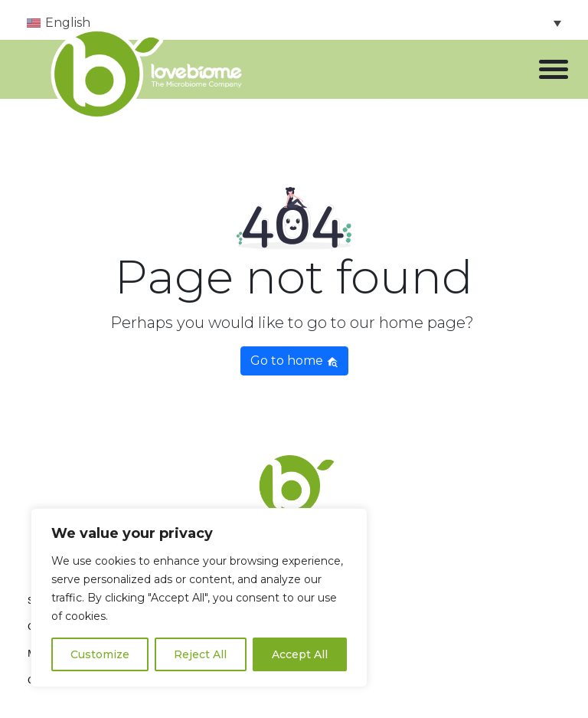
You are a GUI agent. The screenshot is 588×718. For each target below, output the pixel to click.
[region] (199, 598)
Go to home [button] (294, 361)
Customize (100, 654)
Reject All (200, 654)
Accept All (300, 654)
